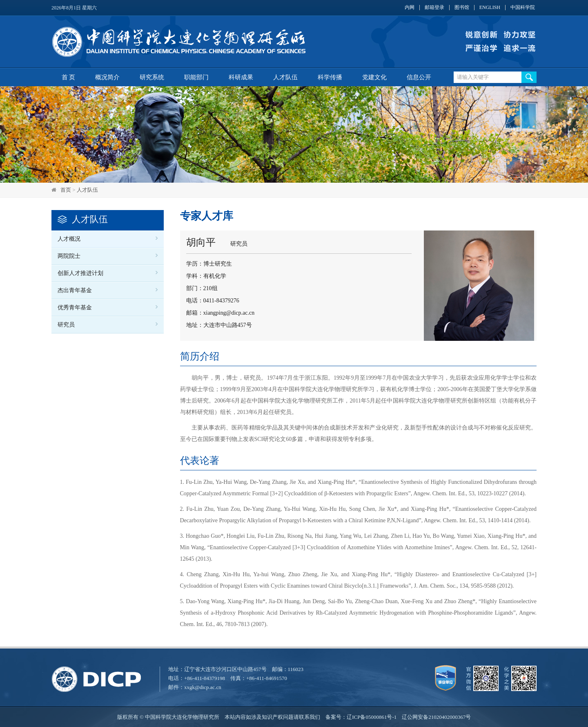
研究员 (66, 325)
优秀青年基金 (75, 308)
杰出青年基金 (75, 290)
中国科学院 (523, 8)
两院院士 (69, 256)
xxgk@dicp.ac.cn (203, 687)
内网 (410, 8)
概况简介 (107, 77)
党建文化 (374, 77)
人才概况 (69, 239)
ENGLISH (490, 8)
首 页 (69, 77)
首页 (66, 190)
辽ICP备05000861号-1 (372, 717)
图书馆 (462, 8)
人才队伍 (285, 77)
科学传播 (330, 77)
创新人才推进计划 (80, 273)
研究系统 (152, 77)
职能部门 (196, 77)
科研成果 (241, 77)
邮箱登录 (434, 8)
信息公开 (419, 77)
